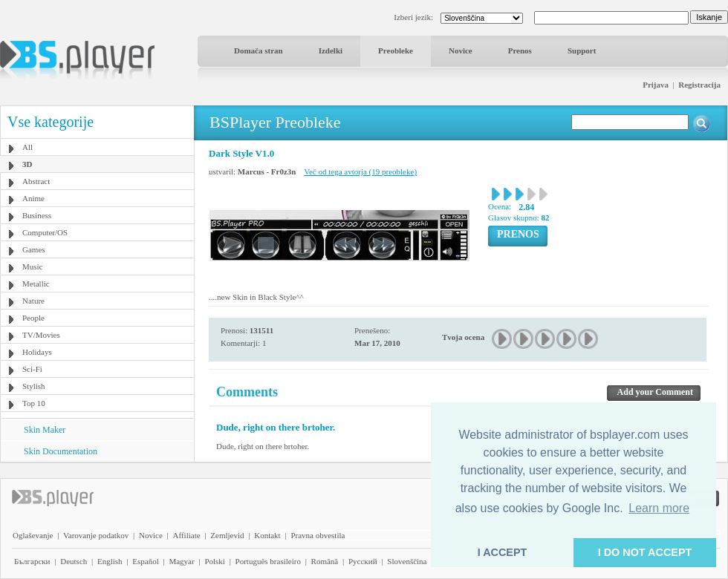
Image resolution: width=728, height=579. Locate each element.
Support (582, 50)
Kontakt (267, 535)
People (33, 318)
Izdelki (331, 50)
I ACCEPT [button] (503, 552)
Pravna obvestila (318, 535)
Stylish (34, 386)
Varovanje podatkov (96, 535)
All (27, 147)
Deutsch (74, 561)
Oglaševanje (33, 535)
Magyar (181, 561)
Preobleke (396, 50)
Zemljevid (227, 535)
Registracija (699, 85)
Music (33, 266)
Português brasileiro (268, 561)
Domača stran (259, 50)
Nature (33, 301)
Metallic (36, 284)
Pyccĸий (363, 561)
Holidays (37, 352)
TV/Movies (41, 335)
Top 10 (34, 403)
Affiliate (187, 535)
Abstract (36, 181)
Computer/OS (45, 232)
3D (27, 164)
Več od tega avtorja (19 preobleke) (360, 171)
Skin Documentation (61, 451)
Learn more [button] (659, 508)
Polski (215, 561)
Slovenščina (407, 561)
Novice (461, 50)
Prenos (520, 50)
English (110, 561)
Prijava (656, 85)
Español (145, 561)
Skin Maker (45, 430)
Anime (33, 198)
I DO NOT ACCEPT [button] (645, 552)
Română (325, 561)
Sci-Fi (32, 369)
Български (32, 561)
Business (37, 215)
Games (34, 249)
